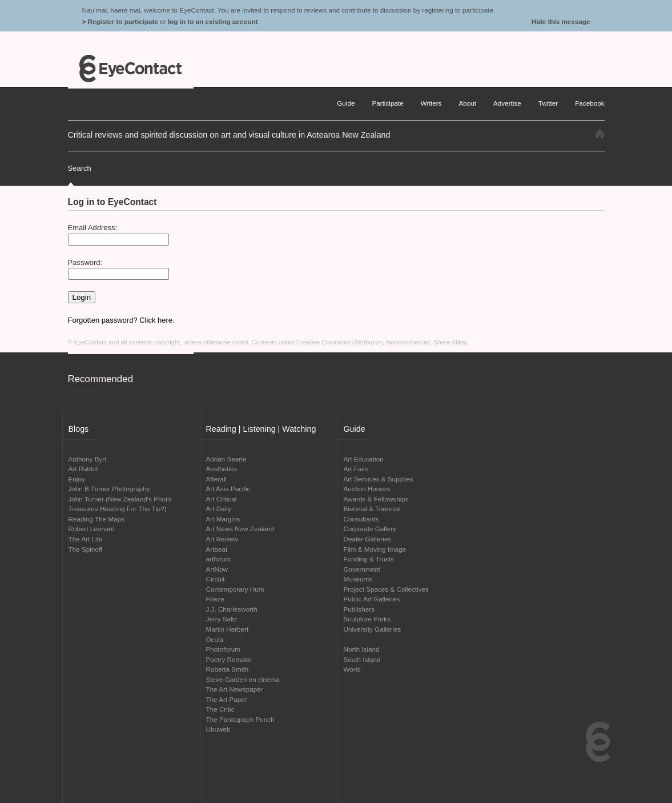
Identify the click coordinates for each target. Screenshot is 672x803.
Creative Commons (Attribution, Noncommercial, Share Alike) (382, 342)
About (467, 103)
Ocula (215, 639)
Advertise (507, 103)
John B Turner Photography (109, 489)
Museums (358, 579)
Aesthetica (222, 469)
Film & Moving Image (375, 549)
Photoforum (223, 649)
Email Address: (93, 228)
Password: (85, 262)
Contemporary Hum (235, 589)
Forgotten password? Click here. (121, 320)
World (352, 669)
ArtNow (217, 569)
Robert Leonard (92, 529)
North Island (362, 649)
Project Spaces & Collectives (386, 589)
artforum (219, 559)
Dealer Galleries (368, 539)
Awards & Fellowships (376, 499)
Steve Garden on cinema (243, 679)
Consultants (361, 519)
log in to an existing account (213, 21)
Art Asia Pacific (228, 489)
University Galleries (373, 629)
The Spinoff (86, 549)
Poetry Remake (229, 659)
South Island (362, 659)
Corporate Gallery (370, 529)
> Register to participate (120, 21)
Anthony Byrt (88, 459)
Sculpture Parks (367, 619)
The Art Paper (227, 699)
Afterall (216, 479)
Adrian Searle (226, 459)
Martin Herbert (228, 629)
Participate (387, 103)
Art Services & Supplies (379, 479)
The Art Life (86, 539)
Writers (431, 103)
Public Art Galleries (372, 599)
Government (362, 569)
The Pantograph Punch (240, 719)
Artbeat (217, 549)
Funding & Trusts (369, 559)
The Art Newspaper (235, 689)
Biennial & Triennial (372, 509)
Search (80, 168)
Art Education (364, 459)
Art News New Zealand (240, 529)
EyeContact (131, 69)
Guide (346, 103)
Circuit (216, 579)
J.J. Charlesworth (232, 609)
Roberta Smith (228, 669)
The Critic (220, 709)
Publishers (359, 609)
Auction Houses (367, 489)
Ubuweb (218, 729)
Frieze (215, 599)
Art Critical (222, 499)
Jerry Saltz (222, 619)
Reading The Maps (97, 519)
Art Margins (223, 519)
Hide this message (561, 21)
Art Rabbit (83, 469)
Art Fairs (356, 469)
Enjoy (77, 479)
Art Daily (219, 509)
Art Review (222, 539)
